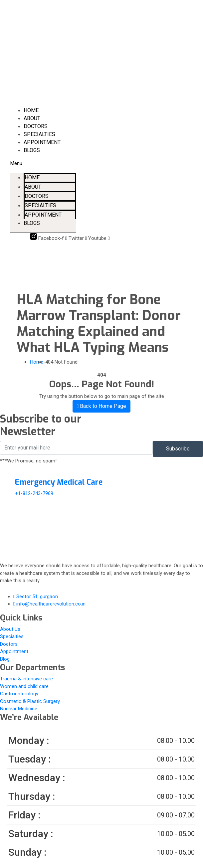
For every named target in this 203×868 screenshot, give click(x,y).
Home (31, 110)
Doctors (36, 126)
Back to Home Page (102, 406)
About (32, 118)
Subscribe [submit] (178, 449)
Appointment (42, 142)
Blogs (32, 150)
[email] (76, 448)
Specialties (39, 134)
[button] (43, 164)
